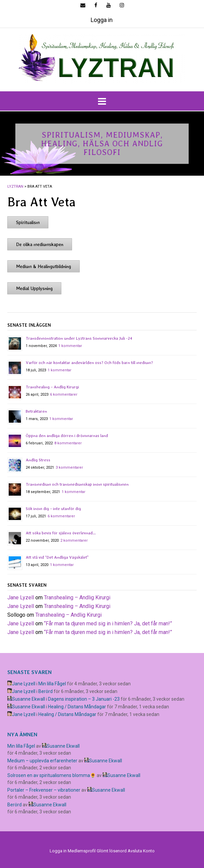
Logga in (102, 20)
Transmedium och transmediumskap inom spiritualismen (77, 484)
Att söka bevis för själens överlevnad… (61, 533)
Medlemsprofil (82, 851)
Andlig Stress (38, 460)
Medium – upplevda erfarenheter (42, 761)
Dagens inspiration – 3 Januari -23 (84, 699)
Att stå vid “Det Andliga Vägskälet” (57, 557)
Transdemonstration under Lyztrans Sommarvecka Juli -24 (79, 338)
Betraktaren (36, 411)
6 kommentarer (64, 394)
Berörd (45, 691)
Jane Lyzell (21, 597)
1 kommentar (70, 346)
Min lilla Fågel (52, 684)
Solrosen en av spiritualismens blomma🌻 (51, 775)
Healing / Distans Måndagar (77, 707)
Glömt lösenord (112, 851)
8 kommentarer (68, 443)
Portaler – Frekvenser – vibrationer (44, 790)
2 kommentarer (74, 540)
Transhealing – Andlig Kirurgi (52, 387)
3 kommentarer (69, 467)
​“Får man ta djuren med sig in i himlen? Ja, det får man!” (108, 623)
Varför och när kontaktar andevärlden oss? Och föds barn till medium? (89, 363)
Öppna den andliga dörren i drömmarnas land (67, 436)
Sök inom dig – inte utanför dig (53, 509)
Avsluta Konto (141, 851)
